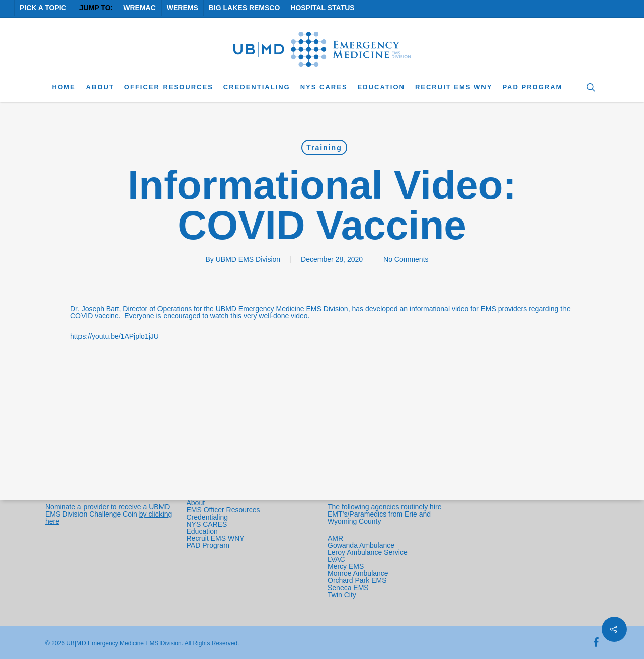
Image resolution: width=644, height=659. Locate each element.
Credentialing (208, 517)
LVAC (337, 559)
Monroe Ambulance (358, 573)
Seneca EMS (349, 588)
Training (324, 148)
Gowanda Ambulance (361, 545)
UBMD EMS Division (248, 259)
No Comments (406, 259)
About (196, 503)
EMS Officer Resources (223, 510)
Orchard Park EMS (357, 580)
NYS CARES (208, 524)
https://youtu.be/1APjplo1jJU (115, 336)
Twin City (343, 595)
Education (202, 531)
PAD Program (208, 545)
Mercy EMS (346, 566)
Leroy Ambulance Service (368, 552)
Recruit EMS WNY (217, 538)
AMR (335, 538)
